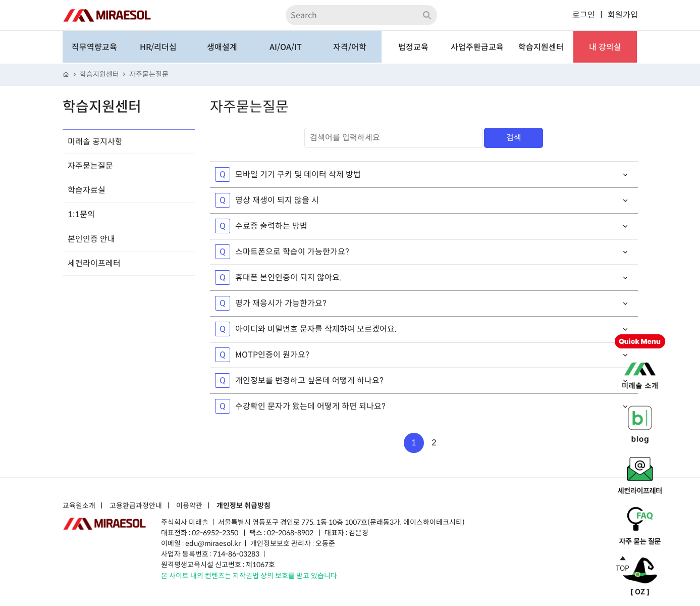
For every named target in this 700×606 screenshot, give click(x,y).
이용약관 (189, 506)
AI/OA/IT (286, 47)
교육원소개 (79, 506)
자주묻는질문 (149, 74)
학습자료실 (87, 190)
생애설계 (222, 47)
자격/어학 (350, 47)
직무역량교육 (94, 47)
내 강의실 (605, 47)
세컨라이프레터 (94, 263)
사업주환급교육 (477, 47)
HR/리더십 (158, 47)
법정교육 (413, 47)
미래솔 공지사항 (95, 142)
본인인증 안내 (91, 239)
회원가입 (623, 15)
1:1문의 (81, 214)
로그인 (584, 15)
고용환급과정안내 (136, 506)
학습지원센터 (541, 47)
